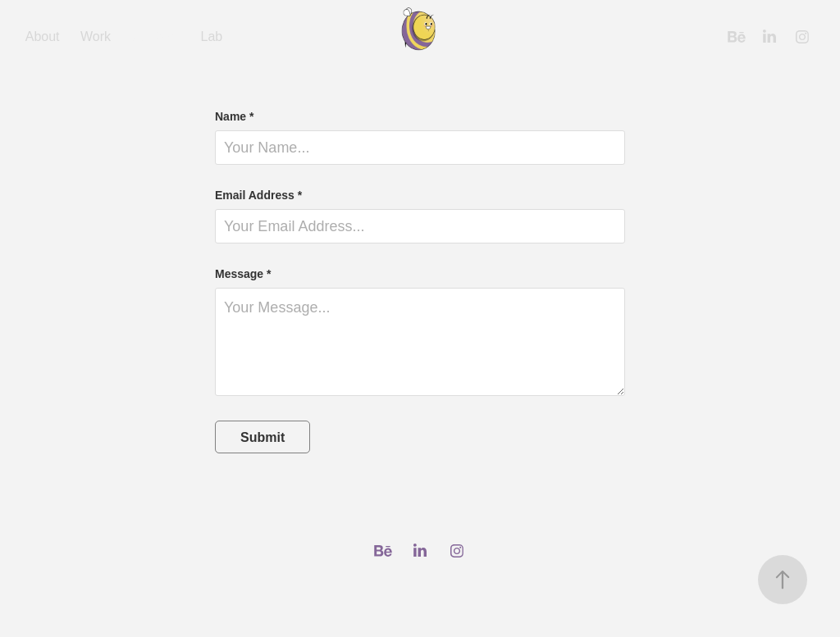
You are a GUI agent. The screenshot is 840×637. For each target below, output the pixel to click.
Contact (155, 36)
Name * (234, 116)
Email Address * (258, 195)
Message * (243, 274)
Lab (212, 36)
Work (96, 36)
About (43, 36)
